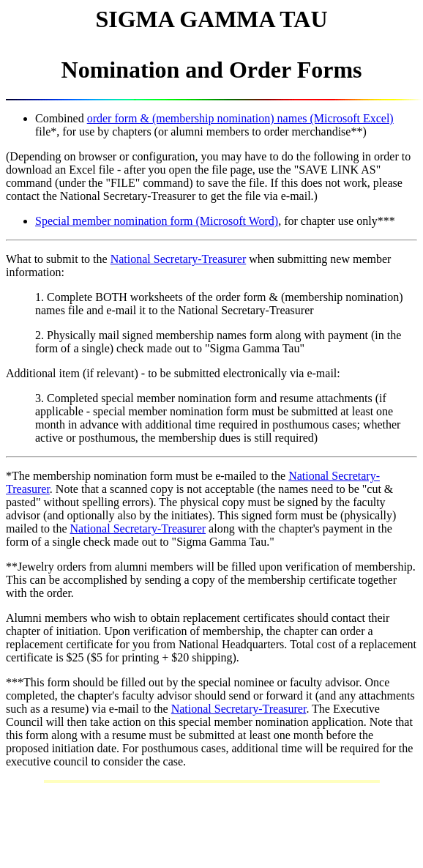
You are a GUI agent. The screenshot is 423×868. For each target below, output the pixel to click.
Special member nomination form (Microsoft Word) (157, 221)
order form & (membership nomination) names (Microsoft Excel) (240, 118)
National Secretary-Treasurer (179, 259)
